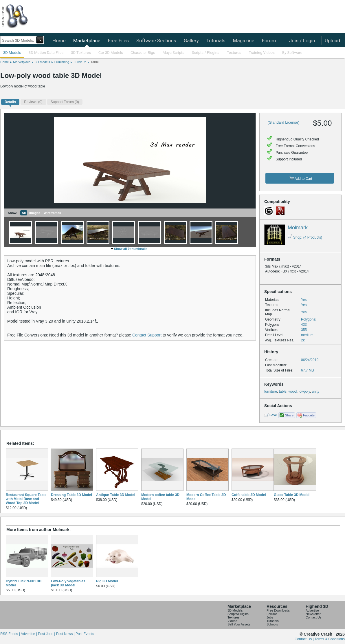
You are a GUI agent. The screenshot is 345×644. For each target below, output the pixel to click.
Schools (272, 624)
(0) (33, 102)
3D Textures (81, 53)
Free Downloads (278, 610)
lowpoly (304, 391)
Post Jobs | (47, 634)
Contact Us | (305, 639)
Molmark (298, 228)
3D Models (12, 53)
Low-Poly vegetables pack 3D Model (68, 583)
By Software (292, 53)
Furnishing (62, 62)
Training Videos (262, 53)
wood (292, 391)
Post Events (85, 634)
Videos (232, 621)
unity (316, 391)
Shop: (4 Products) (305, 237)
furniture (271, 391)
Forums (272, 614)
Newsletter (313, 614)
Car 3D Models (111, 53)
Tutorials (216, 41)
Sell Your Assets (239, 624)
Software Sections (156, 41)
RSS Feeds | (10, 634)
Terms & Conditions (330, 639)
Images (35, 213)
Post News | (66, 634)
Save (273, 415)
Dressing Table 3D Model (71, 495)
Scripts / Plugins (206, 53)
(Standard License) (284, 122)
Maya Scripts (174, 53)
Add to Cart (301, 178)
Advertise (312, 610)
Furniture (80, 62)
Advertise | (29, 634)
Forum (269, 41)
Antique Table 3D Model (116, 495)
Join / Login (302, 41)
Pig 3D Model (107, 581)
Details (10, 102)
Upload (332, 41)
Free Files (118, 41)
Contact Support (147, 335)
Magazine (244, 41)
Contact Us (313, 617)
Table (95, 62)
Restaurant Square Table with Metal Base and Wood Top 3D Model (26, 499)
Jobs (270, 617)
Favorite (309, 415)
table (283, 391)
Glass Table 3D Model (292, 495)
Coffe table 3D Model (249, 495)
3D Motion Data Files (46, 53)
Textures (234, 53)
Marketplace (87, 41)
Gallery (191, 41)
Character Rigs (143, 53)
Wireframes (52, 213)
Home (59, 41)
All (24, 213)
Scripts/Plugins (238, 614)
